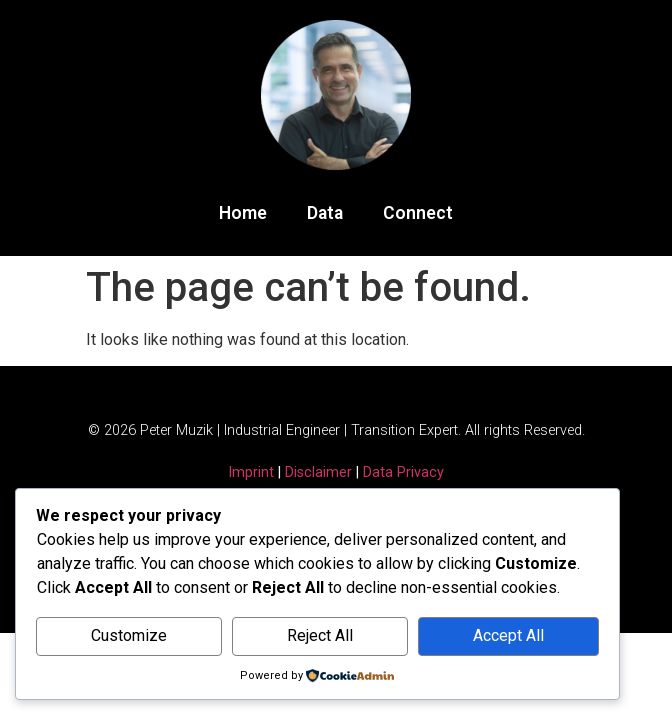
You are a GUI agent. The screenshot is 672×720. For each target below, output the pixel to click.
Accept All (508, 635)
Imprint (251, 472)
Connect (418, 213)
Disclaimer (318, 472)
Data (325, 213)
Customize (129, 635)
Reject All (320, 635)
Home (243, 213)
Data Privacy (403, 472)
